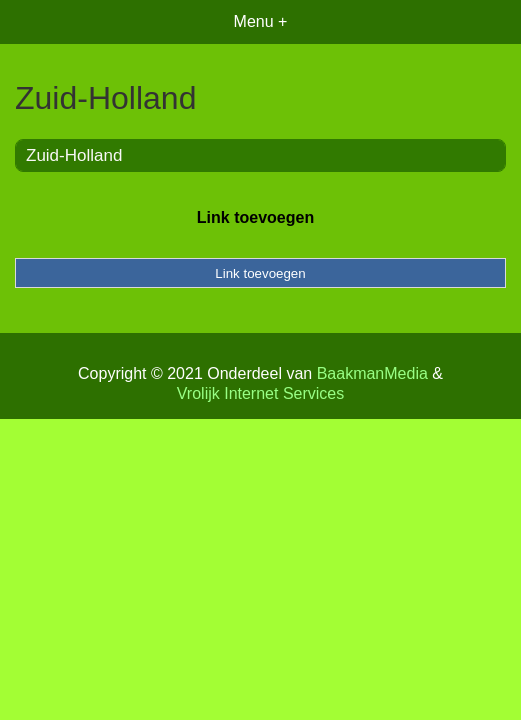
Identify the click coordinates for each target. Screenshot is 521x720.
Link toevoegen (255, 217)
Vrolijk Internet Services (260, 393)
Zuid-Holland (74, 155)
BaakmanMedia (372, 373)
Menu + (261, 21)
